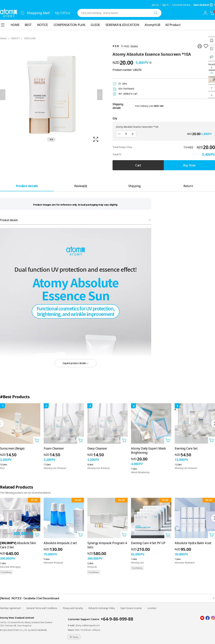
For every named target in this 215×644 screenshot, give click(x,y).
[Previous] (3, 95)
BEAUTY (15, 38)
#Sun (2, 468)
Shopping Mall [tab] (38, 13)
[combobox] (22, 13)
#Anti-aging (15, 567)
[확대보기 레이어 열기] (51, 95)
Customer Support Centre (100, 619)
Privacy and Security (73, 608)
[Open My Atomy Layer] (205, 13)
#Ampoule (58, 563)
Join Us (155, 5)
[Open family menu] (22, 13)
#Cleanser (62, 468)
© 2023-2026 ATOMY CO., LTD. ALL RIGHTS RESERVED (24, 630)
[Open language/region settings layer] (204, 5)
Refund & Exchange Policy (102, 608)
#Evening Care (50, 468)
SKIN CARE (30, 38)
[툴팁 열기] (150, 63)
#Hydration (190, 563)
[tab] (27, 186)
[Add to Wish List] (206, 46)
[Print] (200, 46)
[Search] (156, 13)
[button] (212, 88)
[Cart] (212, 13)
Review (134, 46)
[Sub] (119, 134)
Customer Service (181, 5)
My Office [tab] (63, 13)
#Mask (134, 472)
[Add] (133, 134)
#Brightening (144, 472)
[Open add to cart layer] (37, 440)
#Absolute (5, 567)
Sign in (165, 5)
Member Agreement (10, 608)
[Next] (100, 95)
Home (3, 38)
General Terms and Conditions (42, 608)
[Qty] (126, 134)
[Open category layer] (3, 25)
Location (152, 608)
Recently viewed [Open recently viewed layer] (212, 69)
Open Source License (131, 608)
